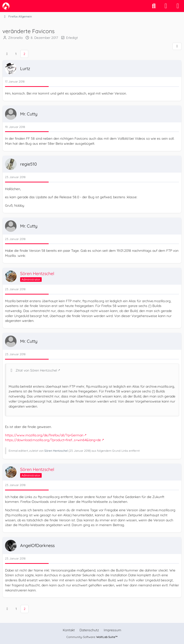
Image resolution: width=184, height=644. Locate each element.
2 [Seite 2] (24, 54)
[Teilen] (177, 46)
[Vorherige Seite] (7, 54)
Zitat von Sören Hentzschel (36, 370)
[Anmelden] (166, 6)
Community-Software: (92, 637)
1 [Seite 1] (16, 54)
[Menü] (178, 6)
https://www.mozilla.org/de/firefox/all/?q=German (44, 435)
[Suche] (154, 6)
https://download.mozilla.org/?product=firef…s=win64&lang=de (53, 440)
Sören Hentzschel (56, 451)
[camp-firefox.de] (6, 6)
